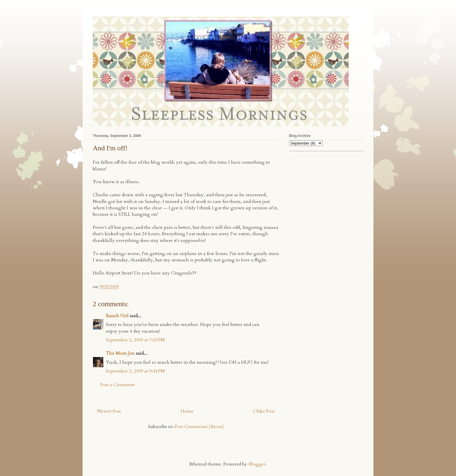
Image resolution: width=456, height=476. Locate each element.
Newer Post (109, 411)
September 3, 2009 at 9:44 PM (135, 371)
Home (187, 411)
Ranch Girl (117, 316)
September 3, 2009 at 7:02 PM (135, 340)
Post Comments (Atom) (199, 427)
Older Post (264, 411)
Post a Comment (117, 385)
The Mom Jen (120, 353)
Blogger (257, 464)
